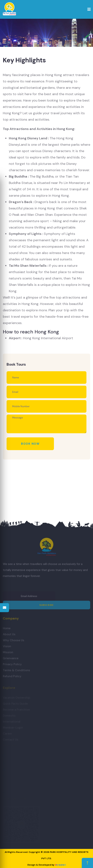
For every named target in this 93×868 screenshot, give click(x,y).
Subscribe (47, 607)
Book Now (30, 444)
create (60, 865)
